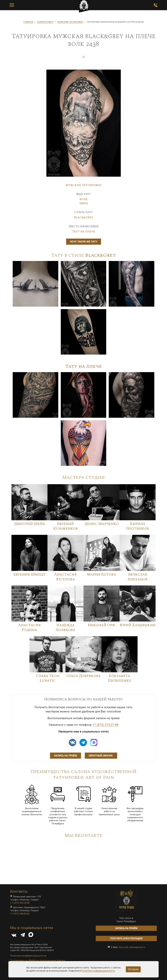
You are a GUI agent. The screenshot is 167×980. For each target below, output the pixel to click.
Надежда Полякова (66, 628)
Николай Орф (102, 625)
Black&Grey (84, 217)
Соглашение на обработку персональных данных (38, 960)
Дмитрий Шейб (30, 524)
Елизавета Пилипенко (120, 678)
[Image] (35, 284)
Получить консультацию (126, 938)
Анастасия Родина (29, 628)
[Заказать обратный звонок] (156, 5)
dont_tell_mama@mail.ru (132, 947)
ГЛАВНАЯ (28, 22)
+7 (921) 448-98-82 (20, 914)
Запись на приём (65, 756)
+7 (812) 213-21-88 (105, 725)
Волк (84, 199)
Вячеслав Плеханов (138, 577)
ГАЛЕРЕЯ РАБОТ (45, 22)
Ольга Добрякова (84, 676)
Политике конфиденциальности (98, 971)
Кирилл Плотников (138, 526)
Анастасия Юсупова (65, 577)
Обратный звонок (101, 756)
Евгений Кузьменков (65, 526)
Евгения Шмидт (30, 574)
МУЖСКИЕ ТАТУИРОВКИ (70, 22)
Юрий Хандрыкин (138, 625)
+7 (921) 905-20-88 (20, 903)
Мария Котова (102, 574)
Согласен (133, 969)
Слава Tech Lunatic (48, 678)
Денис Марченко (102, 524)
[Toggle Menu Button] (12, 5)
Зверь (84, 203)
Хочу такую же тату (84, 242)
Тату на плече (84, 232)
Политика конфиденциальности (28, 956)
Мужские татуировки (83, 185)
